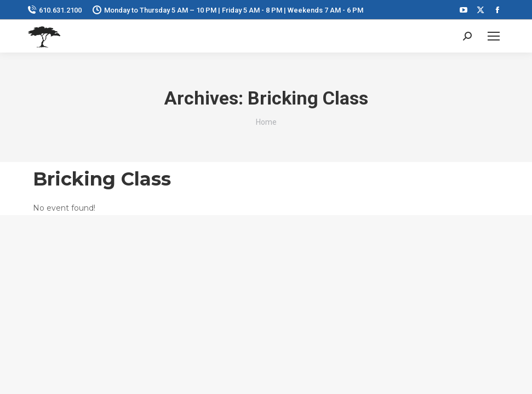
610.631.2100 (55, 10)
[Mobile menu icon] (494, 36)
